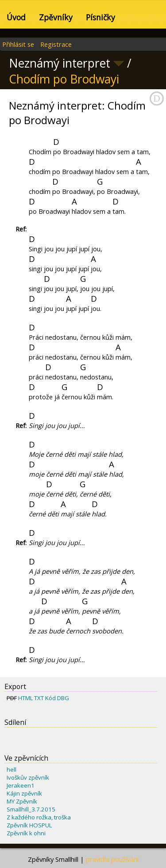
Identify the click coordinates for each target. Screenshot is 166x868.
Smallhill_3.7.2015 (31, 809)
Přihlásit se (18, 44)
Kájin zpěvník (24, 793)
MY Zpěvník (22, 801)
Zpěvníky (56, 17)
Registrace (56, 44)
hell (12, 769)
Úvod (16, 17)
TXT (39, 698)
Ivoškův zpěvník (28, 777)
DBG (63, 698)
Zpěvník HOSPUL (29, 825)
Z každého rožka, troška (39, 817)
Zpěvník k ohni (26, 833)
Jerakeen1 (21, 785)
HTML (25, 698)
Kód (50, 698)
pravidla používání (112, 859)
